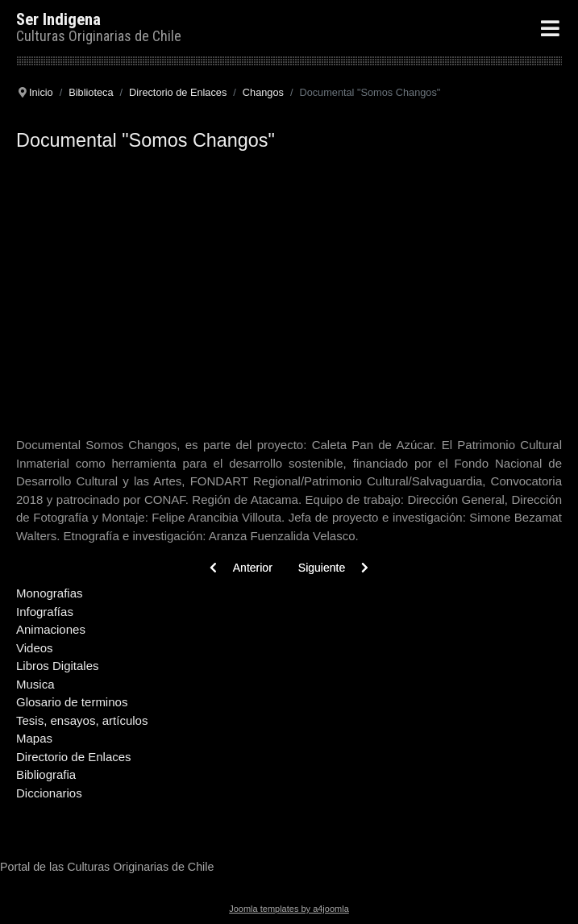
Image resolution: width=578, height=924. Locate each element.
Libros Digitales (58, 666)
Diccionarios (49, 793)
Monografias (50, 593)
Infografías (45, 612)
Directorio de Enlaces (74, 757)
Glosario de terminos (72, 702)
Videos (35, 648)
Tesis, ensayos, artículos (82, 720)
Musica (35, 684)
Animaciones (51, 629)
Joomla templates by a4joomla (289, 909)
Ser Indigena (58, 19)
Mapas (34, 738)
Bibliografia (46, 774)
